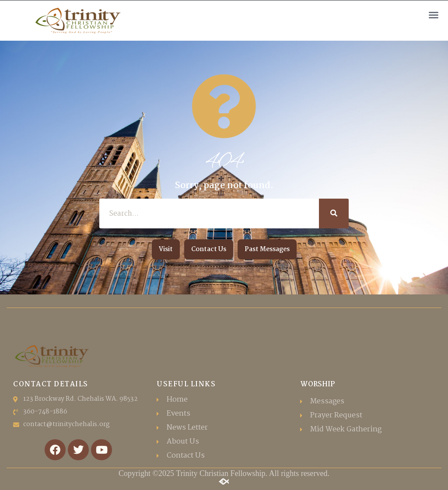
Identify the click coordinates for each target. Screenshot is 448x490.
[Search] (334, 213)
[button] (434, 15)
